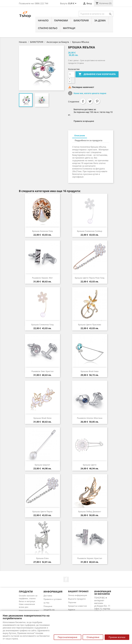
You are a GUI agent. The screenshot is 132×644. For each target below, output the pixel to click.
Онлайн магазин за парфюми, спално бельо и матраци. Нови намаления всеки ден (28, 601)
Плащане (48, 606)
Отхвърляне (93, 637)
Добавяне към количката (97, 74)
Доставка (48, 596)
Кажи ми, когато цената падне (90, 93)
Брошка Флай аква (90, 371)
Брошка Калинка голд (42, 231)
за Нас (47, 603)
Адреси (72, 609)
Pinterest (97, 101)
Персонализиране (68, 637)
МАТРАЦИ (69, 28)
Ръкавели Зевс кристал (42, 371)
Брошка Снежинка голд (42, 325)
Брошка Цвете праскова (90, 325)
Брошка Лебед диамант (90, 511)
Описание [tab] (80, 135)
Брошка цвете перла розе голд (90, 278)
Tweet (90, 101)
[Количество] (71, 74)
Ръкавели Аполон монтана (90, 418)
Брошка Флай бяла (42, 418)
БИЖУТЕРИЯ (81, 20)
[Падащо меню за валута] (73, 4)
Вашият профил (78, 591)
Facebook (66, 579)
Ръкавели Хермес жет (42, 278)
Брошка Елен (42, 558)
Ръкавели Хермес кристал (90, 558)
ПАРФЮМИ (61, 20)
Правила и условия (53, 599)
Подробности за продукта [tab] (89, 140)
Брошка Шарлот (42, 465)
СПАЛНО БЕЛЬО (48, 28)
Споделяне (83, 101)
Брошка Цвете (90, 465)
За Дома (100, 20)
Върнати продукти (77, 599)
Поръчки (72, 602)
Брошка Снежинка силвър (90, 231)
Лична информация (78, 595)
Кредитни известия (77, 606)
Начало (43, 20)
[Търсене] (96, 14)
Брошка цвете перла (42, 511)
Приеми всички (117, 637)
